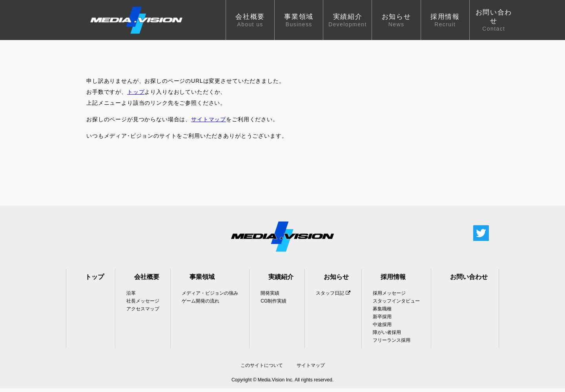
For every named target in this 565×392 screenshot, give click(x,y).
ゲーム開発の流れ (200, 305)
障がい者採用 (387, 336)
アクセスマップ (143, 313)
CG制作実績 (273, 305)
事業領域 (202, 281)
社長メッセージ (143, 305)
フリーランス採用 (392, 344)
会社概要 (147, 281)
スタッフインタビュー (396, 305)
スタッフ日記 (333, 297)
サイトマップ (209, 123)
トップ (136, 96)
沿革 (131, 297)
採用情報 (393, 281)
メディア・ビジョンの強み (210, 297)
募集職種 (382, 313)
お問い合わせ (469, 281)
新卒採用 (382, 321)
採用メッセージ (389, 297)
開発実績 (270, 297)
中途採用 (382, 328)
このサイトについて (262, 369)
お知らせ (336, 281)
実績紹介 (281, 281)
